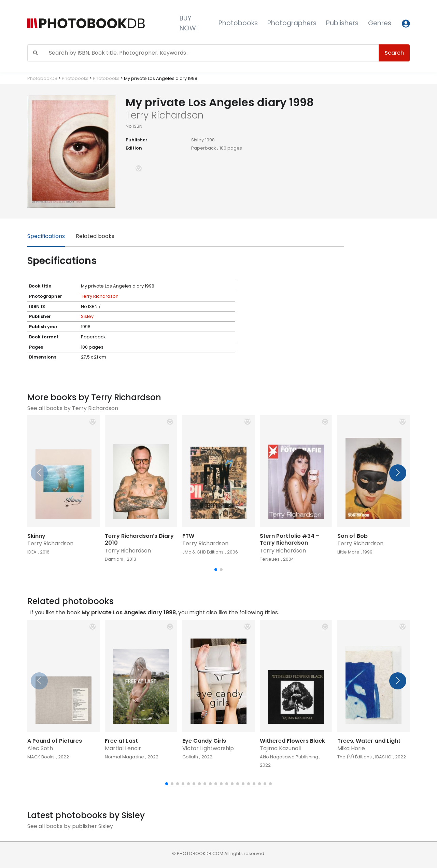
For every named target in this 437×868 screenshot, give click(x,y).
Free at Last (121, 741)
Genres (380, 23)
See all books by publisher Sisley (70, 826)
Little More (348, 552)
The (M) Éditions (355, 757)
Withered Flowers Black (292, 741)
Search (394, 53)
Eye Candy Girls (204, 741)
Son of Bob (353, 536)
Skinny (36, 536)
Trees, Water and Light (369, 741)
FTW (188, 536)
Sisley (198, 140)
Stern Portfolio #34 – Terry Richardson (290, 540)
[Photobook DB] (98, 23)
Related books (95, 236)
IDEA (32, 552)
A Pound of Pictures (55, 741)
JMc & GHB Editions (203, 552)
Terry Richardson (100, 296)
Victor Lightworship (208, 748)
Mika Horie (351, 748)
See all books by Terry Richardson (73, 408)
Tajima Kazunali (280, 748)
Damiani (114, 559)
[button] (139, 168)
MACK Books (41, 757)
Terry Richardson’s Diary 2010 (139, 540)
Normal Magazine (124, 757)
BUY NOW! (189, 23)
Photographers (292, 23)
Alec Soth (40, 748)
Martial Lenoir (123, 748)
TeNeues (270, 559)
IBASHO (383, 757)
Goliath (190, 757)
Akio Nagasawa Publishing (289, 757)
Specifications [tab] (46, 236)
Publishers (342, 23)
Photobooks (238, 23)
